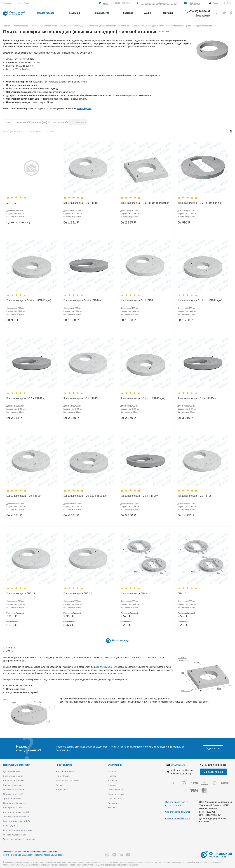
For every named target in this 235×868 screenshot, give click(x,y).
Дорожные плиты (12, 772)
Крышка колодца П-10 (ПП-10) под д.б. (200, 203)
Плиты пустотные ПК (14, 794)
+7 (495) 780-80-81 (199, 11)
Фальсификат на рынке (67, 781)
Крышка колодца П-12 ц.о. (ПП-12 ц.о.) (200, 300)
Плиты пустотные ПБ (14, 790)
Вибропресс (62, 790)
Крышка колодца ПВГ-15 (21, 594)
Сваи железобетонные (14, 803)
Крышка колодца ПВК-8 (134, 594)
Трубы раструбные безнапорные (20, 839)
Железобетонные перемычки (18, 830)
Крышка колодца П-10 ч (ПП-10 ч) (83, 300)
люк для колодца (104, 667)
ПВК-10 (182, 594)
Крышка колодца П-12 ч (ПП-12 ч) (26, 398)
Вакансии (7, 3)
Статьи (59, 785)
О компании (115, 765)
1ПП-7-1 (11, 203)
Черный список (115, 790)
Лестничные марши (13, 776)
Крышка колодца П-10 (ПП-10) (81, 203)
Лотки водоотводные (14, 781)
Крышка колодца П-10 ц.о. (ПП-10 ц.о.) (29, 300)
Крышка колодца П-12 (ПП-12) (138, 300)
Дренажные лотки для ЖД (16, 812)
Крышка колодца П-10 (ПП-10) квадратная (145, 203)
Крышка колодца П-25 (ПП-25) (195, 496)
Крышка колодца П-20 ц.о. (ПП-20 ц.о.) (86, 496)
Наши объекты (24, 3)
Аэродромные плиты (14, 808)
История (112, 772)
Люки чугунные (11, 826)
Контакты (113, 808)
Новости (112, 776)
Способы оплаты (116, 799)
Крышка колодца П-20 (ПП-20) (24, 496)
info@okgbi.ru (195, 3)
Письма (112, 785)
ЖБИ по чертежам (65, 772)
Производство (64, 765)
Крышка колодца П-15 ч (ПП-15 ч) (197, 398)
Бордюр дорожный (13, 785)
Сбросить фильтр (78, 122)
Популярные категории (17, 765)
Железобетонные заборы (16, 817)
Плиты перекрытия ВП (14, 835)
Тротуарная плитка (13, 799)
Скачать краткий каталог (178, 812)
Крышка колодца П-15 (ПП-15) (81, 398)
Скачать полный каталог (178, 818)
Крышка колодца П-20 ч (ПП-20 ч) (140, 496)
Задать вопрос (213, 748)
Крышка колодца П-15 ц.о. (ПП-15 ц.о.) (143, 398)
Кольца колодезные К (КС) (16, 821)
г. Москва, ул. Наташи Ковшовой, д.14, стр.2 (159, 3)
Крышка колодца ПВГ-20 (78, 594)
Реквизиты (113, 803)
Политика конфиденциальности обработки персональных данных (34, 855)
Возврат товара (116, 794)
